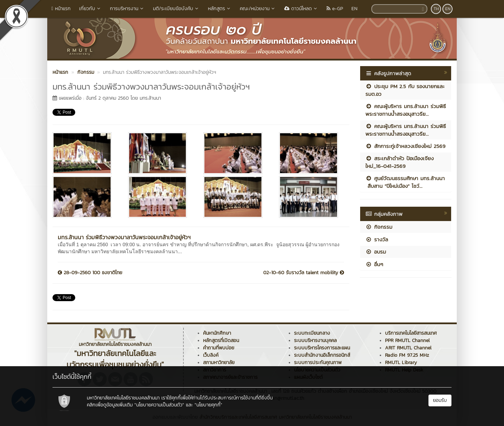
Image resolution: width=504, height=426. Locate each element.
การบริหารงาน (127, 9)
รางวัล (377, 239)
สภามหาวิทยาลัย (219, 363)
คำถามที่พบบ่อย (219, 348)
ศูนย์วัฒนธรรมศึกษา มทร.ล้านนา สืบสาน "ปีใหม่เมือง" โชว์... (405, 182)
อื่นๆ (374, 264)
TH (436, 9)
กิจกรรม (379, 227)
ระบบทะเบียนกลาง (312, 333)
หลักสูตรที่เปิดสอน (221, 340)
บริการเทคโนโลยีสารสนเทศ (411, 333)
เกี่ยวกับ (90, 9)
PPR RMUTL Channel (407, 340)
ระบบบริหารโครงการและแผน (322, 348)
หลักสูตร (220, 9)
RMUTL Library (401, 363)
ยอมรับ (440, 400)
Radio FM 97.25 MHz (407, 355)
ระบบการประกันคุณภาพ (318, 363)
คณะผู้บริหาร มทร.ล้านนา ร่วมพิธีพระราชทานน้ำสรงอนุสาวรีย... (406, 110)
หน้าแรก (61, 9)
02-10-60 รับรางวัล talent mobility (304, 273)
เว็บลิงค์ (211, 355)
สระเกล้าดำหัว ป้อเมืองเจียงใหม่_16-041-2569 (400, 162)
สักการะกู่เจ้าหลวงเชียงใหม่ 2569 (405, 146)
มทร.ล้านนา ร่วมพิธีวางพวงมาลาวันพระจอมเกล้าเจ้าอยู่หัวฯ (124, 237)
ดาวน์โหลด (301, 9)
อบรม (376, 252)
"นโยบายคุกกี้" (208, 405)
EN (354, 9)
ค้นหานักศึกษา (217, 333)
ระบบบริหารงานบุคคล (315, 340)
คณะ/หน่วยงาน (258, 9)
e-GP (335, 9)
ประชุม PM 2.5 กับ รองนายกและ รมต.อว (405, 90)
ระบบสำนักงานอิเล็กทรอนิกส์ (322, 355)
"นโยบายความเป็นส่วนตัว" (159, 405)
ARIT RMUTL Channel (408, 348)
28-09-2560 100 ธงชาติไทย (90, 273)
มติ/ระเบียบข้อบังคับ (176, 9)
